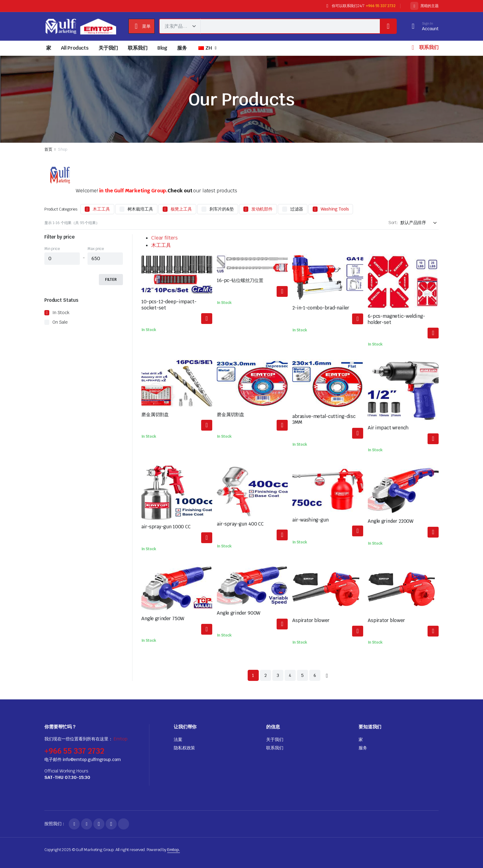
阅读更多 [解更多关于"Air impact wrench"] (433, 439)
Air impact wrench (388, 428)
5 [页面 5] (302, 675)
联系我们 (138, 48)
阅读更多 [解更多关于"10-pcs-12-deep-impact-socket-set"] (207, 319)
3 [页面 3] (278, 675)
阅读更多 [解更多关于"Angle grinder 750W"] (207, 629)
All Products (75, 48)
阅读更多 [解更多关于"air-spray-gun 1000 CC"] (207, 538)
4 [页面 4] (290, 675)
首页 (48, 149)
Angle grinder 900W (239, 613)
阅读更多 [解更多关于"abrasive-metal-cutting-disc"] (207, 425)
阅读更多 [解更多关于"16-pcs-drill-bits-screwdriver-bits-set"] (282, 291)
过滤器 (297, 209)
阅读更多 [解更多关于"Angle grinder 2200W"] (433, 532)
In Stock (61, 313)
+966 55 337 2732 (381, 6)
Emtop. (174, 850)
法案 (178, 739)
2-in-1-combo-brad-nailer (321, 308)
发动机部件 (262, 209)
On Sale (60, 322)
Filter (111, 280)
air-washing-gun (310, 520)
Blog (162, 48)
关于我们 (108, 48)
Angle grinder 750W (163, 618)
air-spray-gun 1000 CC (166, 527)
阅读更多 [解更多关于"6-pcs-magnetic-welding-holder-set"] (433, 333)
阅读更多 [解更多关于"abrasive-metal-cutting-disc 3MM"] (358, 433)
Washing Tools (335, 209)
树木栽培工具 (140, 209)
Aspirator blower (311, 620)
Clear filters (164, 238)
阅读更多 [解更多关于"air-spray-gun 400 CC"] (282, 535)
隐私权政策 (184, 748)
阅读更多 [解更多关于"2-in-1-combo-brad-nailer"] (358, 319)
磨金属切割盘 (155, 414)
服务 (182, 48)
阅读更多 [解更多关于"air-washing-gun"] (358, 531)
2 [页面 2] (266, 675)
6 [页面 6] (315, 675)
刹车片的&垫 (222, 209)
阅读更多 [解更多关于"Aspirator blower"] (358, 631)
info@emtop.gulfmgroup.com (92, 759)
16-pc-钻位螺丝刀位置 (240, 280)
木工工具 (101, 209)
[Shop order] (420, 223)
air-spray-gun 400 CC (240, 524)
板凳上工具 (181, 209)
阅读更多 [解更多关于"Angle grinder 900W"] (282, 624)
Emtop (120, 739)
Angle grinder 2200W (391, 521)
